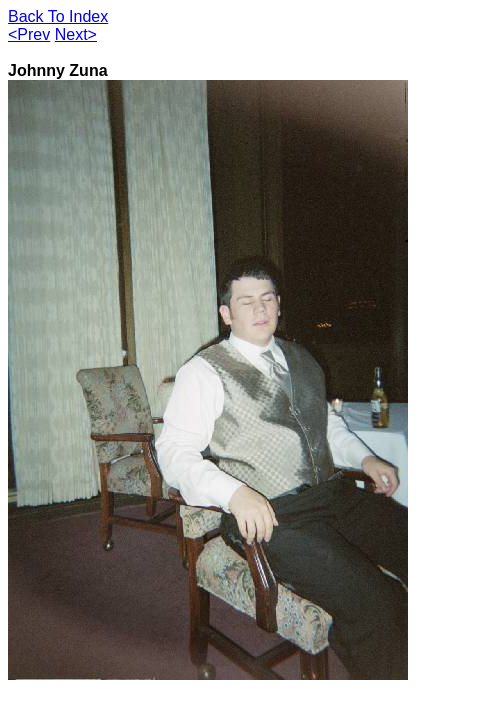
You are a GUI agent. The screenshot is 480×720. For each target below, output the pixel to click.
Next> (76, 34)
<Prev (29, 34)
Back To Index (58, 16)
